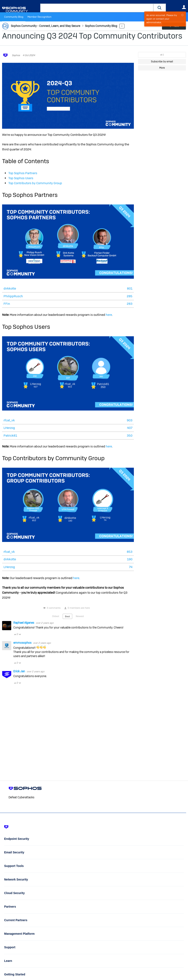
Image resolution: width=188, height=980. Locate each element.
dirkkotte (10, 288)
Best (67, 616)
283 (130, 304)
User (184, 7)
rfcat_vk (9, 420)
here (109, 315)
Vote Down (20, 634)
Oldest (56, 616)
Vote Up (15, 634)
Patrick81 (10, 435)
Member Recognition (39, 17)
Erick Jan (19, 671)
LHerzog (9, 428)
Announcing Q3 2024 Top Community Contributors (92, 36)
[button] (160, 8)
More (122, 26)
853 (130, 552)
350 (130, 435)
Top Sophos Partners (23, 173)
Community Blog (14, 17)
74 (131, 567)
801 (130, 288)
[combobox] (97, 8)
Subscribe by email (162, 62)
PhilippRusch (13, 296)
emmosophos (23, 643)
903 (130, 420)
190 (130, 559)
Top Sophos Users (21, 178)
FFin (7, 304)
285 (130, 296)
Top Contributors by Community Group (35, 183)
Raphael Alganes (24, 623)
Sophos (16, 55)
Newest (80, 616)
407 (130, 428)
